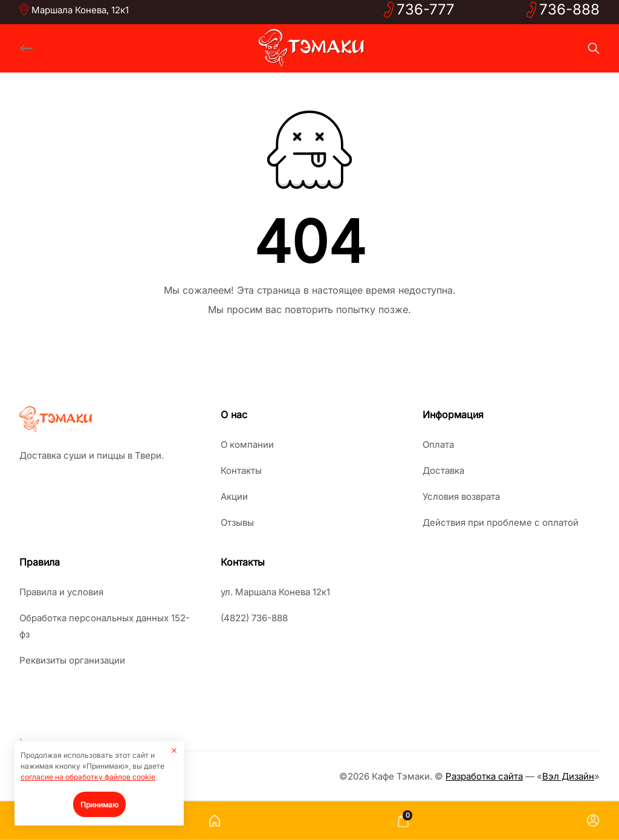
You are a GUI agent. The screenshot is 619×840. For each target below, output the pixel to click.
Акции (234, 496)
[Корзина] (403, 821)
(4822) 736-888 (254, 618)
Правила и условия (61, 592)
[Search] (594, 48)
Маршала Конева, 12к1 (80, 10)
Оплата (438, 444)
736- (426, 9)
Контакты (241, 470)
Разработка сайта (484, 776)
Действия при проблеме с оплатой (501, 522)
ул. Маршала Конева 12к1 (275, 592)
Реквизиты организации (72, 660)
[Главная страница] (215, 821)
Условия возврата (461, 496)
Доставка (443, 470)
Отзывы (237, 522)
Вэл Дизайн (568, 776)
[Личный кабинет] (593, 821)
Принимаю (99, 805)
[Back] (27, 48)
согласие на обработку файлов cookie (88, 777)
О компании (247, 444)
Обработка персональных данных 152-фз (105, 626)
